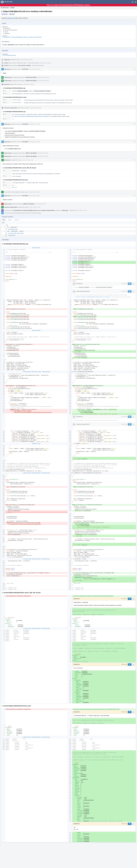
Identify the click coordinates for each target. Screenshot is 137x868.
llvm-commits (22, 65)
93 (5, 176)
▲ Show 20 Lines (27, 372)
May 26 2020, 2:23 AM (29, 84)
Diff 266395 (25, 142)
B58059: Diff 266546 (29, 204)
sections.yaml (12, 235)
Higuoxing (11, 18)
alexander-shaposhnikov (11, 30)
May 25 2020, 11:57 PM (43, 77)
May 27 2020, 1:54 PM (35, 207)
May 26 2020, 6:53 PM (36, 108)
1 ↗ (5, 100)
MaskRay (7, 34)
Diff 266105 (25, 69)
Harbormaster (8, 77)
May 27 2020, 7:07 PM (82, 210)
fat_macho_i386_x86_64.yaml (16, 233)
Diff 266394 (25, 124)
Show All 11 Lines (36, 330)
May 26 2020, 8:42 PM (43, 156)
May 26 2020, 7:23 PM (34, 142)
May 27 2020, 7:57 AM (34, 196)
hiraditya (28, 65)
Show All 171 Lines (36, 372)
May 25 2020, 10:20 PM (27, 60)
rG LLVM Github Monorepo (9, 55)
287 (5, 94)
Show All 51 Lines (36, 559)
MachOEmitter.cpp (13, 229)
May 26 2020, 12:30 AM (43, 81)
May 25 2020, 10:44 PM (35, 69)
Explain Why (73, 210)
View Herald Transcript (33, 63)
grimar (6, 32)
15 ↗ (5, 103)
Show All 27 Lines (36, 444)
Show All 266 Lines (36, 737)
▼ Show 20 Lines (46, 372)
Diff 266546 (25, 196)
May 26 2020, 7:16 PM (34, 124)
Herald (6, 63)
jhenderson (8, 28)
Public (13, 14)
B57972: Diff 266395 (31, 156)
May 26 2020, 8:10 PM (43, 153)
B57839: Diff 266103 (31, 77)
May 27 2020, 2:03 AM (28, 160)
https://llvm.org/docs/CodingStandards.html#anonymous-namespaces (32, 116)
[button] (136, 2)
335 (5, 185)
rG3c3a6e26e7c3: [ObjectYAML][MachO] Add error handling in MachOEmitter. (22, 37)
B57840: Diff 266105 (31, 81)
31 (5, 91)
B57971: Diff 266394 (31, 153)
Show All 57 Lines (36, 629)
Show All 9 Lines (36, 248)
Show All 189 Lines (36, 473)
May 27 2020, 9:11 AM (40, 204)
